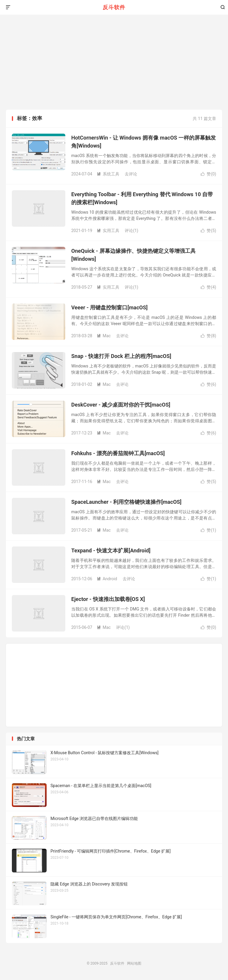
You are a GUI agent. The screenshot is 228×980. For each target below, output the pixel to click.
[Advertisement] (114, 65)
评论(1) (132, 231)
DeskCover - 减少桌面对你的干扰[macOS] (121, 405)
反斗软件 (114, 7)
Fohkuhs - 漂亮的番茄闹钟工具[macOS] (118, 453)
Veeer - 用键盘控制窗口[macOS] (109, 307)
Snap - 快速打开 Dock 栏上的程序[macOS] (121, 356)
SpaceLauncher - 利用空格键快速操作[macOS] (126, 502)
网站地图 (134, 963)
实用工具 (108, 231)
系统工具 (108, 174)
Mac (104, 336)
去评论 (131, 174)
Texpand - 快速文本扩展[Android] (111, 550)
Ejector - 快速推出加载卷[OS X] (108, 599)
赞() (208, 174)
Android (107, 579)
